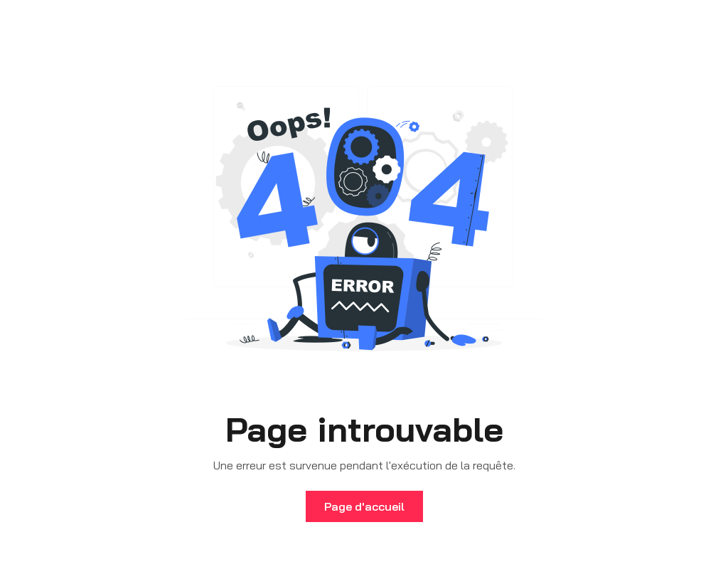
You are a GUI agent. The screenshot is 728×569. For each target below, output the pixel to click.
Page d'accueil (364, 506)
